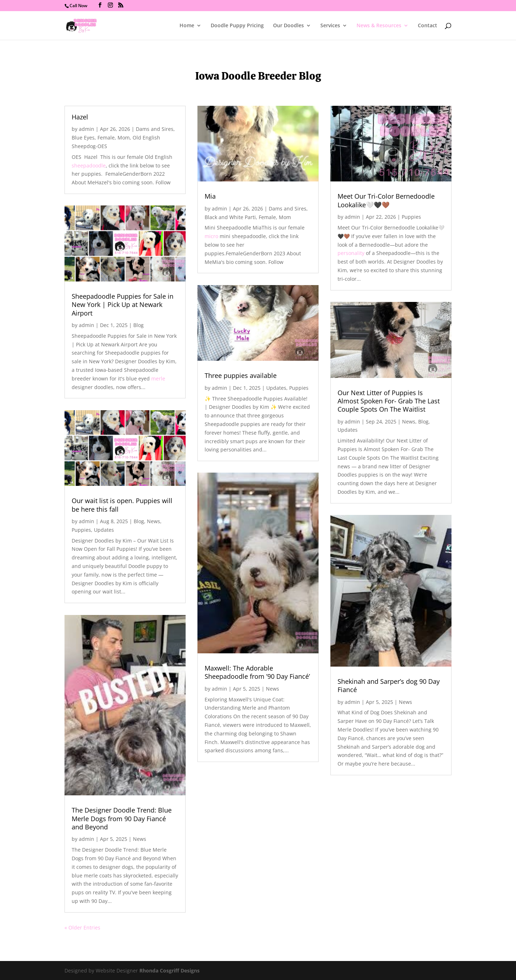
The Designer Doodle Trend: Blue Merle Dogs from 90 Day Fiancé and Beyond (122, 818)
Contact (427, 26)
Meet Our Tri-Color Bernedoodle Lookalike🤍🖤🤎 (386, 200)
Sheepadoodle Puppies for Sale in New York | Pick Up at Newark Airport (123, 305)
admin (87, 129)
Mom (124, 138)
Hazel (80, 117)
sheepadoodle (89, 165)
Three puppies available (241, 375)
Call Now (78, 6)
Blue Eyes (83, 138)
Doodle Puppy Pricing (237, 26)
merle (158, 378)
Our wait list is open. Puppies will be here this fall (122, 505)
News (154, 521)
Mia (210, 196)
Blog (138, 325)
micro (211, 236)
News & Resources (379, 26)
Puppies (81, 530)
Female (106, 138)
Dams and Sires (155, 129)
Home (187, 26)
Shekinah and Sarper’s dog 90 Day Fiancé (389, 685)
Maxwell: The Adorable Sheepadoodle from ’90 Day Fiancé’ (257, 672)
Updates (104, 530)
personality (351, 253)
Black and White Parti (230, 217)
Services (330, 26)
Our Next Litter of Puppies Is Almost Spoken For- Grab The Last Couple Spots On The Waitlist (389, 401)
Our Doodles (288, 26)
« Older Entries (82, 927)
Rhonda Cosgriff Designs (169, 970)
